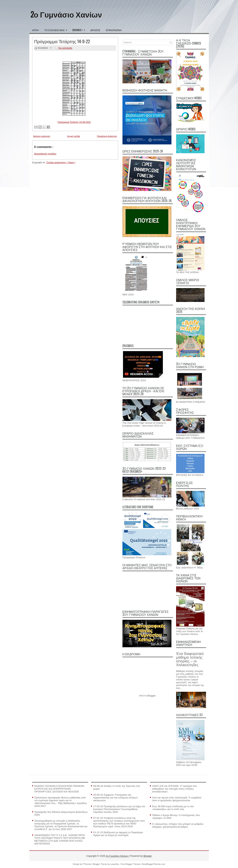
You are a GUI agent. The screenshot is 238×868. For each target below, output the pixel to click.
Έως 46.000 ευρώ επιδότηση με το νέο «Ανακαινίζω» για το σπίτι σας (173, 808)
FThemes (87, 864)
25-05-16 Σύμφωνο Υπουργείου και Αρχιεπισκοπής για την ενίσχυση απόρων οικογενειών (116, 798)
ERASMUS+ (80, 29)
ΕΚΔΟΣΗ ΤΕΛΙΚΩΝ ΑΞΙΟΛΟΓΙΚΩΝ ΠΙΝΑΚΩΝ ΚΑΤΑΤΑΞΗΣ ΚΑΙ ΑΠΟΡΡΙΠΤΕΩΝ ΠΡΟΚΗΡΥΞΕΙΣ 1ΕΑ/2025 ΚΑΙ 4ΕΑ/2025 (59, 789)
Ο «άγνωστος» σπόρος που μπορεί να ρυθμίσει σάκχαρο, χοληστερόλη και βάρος (178, 825)
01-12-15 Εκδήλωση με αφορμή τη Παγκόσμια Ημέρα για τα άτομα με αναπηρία (118, 834)
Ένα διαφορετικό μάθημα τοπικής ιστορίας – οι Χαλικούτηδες (190, 659)
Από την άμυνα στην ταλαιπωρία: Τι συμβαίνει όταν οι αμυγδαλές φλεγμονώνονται (177, 799)
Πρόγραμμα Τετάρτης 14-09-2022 (74, 122)
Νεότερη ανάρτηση (42, 136)
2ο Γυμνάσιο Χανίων (66, 14)
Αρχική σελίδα (74, 136)
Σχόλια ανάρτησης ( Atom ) (61, 162)
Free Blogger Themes (131, 864)
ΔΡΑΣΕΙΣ (95, 30)
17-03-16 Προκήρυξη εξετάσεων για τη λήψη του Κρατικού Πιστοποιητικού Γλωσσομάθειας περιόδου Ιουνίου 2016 (119, 809)
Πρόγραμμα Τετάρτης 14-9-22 (62, 41)
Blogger (151, 696)
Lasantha (115, 864)
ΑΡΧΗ (35, 30)
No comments (65, 48)
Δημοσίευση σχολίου (45, 154)
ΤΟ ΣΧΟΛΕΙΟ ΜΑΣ (57, 29)
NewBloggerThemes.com (154, 864)
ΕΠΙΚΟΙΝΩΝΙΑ (114, 30)
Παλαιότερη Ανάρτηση (107, 136)
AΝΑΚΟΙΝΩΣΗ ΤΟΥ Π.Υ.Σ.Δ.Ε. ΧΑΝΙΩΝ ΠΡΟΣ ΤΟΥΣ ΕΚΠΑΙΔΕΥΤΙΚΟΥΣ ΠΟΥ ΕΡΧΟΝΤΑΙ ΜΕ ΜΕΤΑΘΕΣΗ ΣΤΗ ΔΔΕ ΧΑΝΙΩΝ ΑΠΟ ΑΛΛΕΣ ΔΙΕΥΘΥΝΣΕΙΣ (60, 839)
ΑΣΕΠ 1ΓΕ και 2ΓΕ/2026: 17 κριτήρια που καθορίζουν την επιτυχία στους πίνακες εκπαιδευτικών (175, 789)
